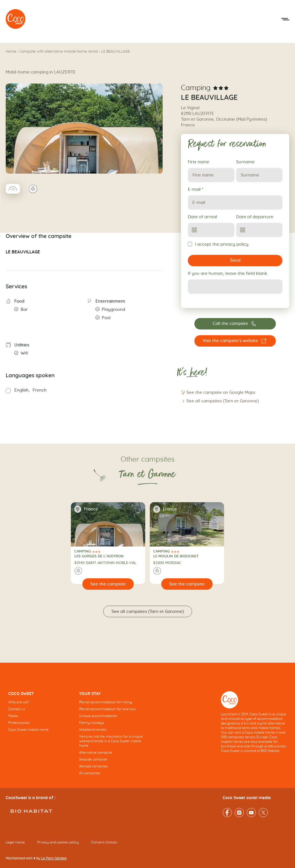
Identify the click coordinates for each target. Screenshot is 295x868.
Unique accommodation (98, 716)
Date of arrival (203, 217)
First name (199, 162)
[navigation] (41, 716)
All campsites (90, 773)
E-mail (196, 189)
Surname (245, 162)
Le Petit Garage (54, 858)
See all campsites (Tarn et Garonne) (223, 401)
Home (11, 52)
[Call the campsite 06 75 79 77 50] (235, 324)
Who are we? (19, 702)
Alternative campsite (96, 752)
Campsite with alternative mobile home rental (59, 52)
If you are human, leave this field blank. (228, 274)
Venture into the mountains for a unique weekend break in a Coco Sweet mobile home (111, 741)
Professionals (19, 723)
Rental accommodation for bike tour (108, 709)
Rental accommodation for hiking (105, 702)
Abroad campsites (94, 766)
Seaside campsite (93, 759)
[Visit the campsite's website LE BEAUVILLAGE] (235, 341)
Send (235, 260)
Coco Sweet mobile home (28, 730)
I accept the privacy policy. (219, 244)
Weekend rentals (93, 730)
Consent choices (104, 842)
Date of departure (255, 217)
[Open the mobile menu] (285, 19)
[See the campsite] (108, 584)
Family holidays (92, 723)
